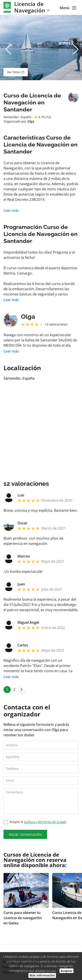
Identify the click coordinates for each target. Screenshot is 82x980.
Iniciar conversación (25, 834)
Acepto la (35, 822)
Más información (42, 975)
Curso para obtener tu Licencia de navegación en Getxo (23, 918)
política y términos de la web (45, 822)
